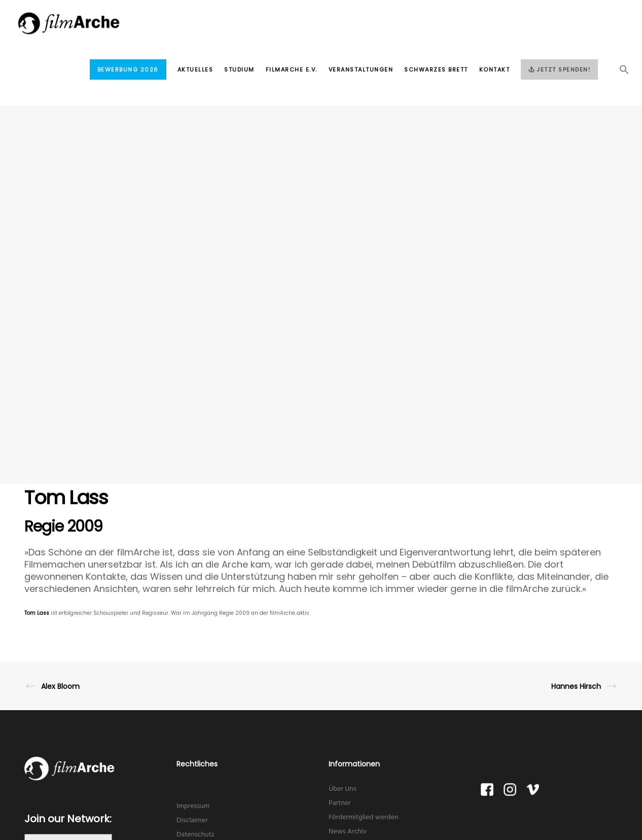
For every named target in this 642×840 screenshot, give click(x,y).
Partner (340, 803)
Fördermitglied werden (364, 817)
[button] (619, 73)
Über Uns (343, 789)
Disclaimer (192, 820)
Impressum (193, 806)
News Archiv (348, 832)
